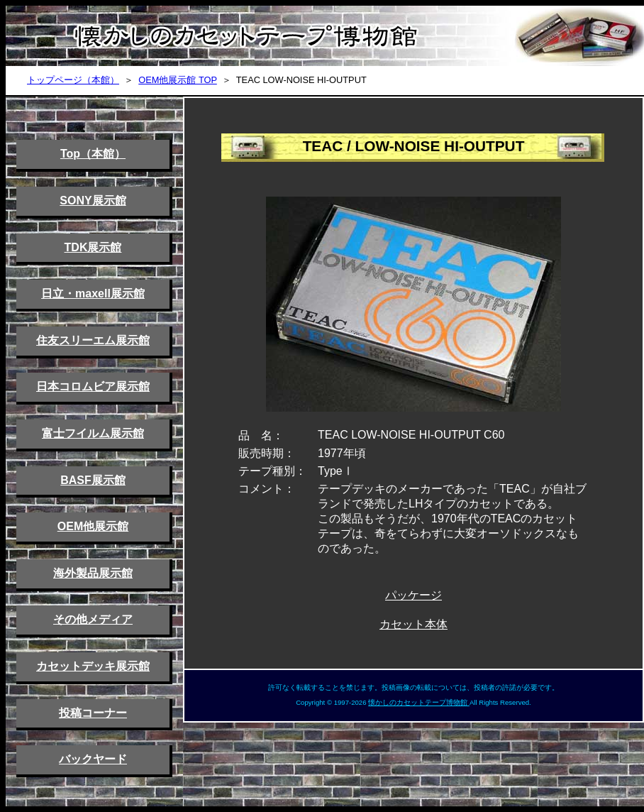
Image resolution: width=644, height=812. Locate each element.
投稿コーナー (93, 713)
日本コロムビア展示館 (93, 386)
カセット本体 (413, 624)
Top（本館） (93, 154)
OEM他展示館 (93, 526)
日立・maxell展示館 (93, 293)
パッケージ (413, 595)
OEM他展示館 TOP (178, 80)
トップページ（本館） (73, 80)
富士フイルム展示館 (93, 433)
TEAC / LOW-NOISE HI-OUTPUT (414, 146)
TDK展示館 (93, 247)
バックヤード (93, 759)
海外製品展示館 (93, 573)
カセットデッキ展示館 (93, 666)
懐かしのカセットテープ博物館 (419, 702)
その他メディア (93, 619)
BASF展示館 (93, 480)
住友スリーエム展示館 (93, 340)
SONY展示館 (93, 201)
